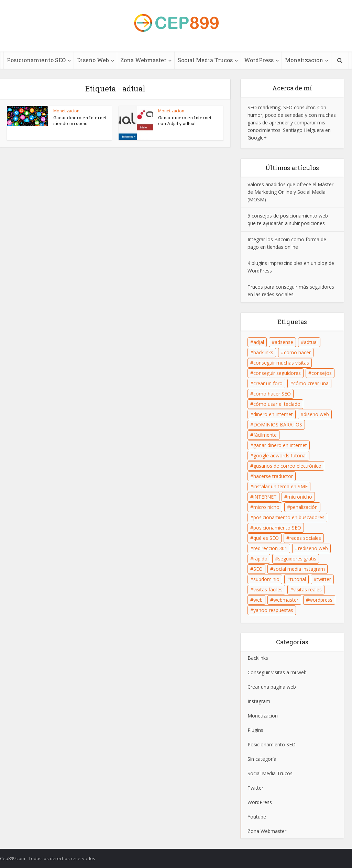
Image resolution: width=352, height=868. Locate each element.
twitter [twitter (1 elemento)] (324, 579)
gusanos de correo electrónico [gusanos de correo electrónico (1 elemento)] (287, 466)
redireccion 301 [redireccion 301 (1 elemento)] (270, 548)
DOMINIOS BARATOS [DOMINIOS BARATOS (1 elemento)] (278, 425)
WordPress (259, 60)
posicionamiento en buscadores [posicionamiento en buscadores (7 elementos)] (289, 517)
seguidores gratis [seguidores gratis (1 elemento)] (297, 559)
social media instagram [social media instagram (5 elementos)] (299, 569)
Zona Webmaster (143, 60)
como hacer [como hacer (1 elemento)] (297, 352)
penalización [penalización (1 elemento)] (304, 507)
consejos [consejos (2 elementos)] (322, 373)
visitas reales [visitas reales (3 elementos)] (307, 589)
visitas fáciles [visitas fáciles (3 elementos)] (268, 589)
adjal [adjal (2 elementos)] (259, 342)
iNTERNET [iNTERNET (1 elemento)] (265, 497)
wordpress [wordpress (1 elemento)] (321, 600)
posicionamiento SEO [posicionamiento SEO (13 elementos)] (277, 528)
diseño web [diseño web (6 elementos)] (316, 414)
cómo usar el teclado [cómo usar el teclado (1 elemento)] (277, 404)
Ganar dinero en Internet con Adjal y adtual (185, 120)
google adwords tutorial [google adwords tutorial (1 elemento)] (280, 455)
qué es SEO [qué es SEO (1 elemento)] (266, 538)
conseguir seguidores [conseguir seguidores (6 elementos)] (277, 373)
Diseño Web (93, 60)
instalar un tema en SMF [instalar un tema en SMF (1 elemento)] (280, 486)
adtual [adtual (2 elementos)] (311, 342)
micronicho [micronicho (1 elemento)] (300, 497)
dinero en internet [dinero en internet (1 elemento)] (273, 414)
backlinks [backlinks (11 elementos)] (263, 352)
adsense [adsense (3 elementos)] (284, 342)
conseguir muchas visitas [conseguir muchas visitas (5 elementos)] (281, 363)
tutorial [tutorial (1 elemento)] (298, 579)
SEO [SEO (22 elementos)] (258, 569)
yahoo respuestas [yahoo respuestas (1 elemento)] (273, 610)
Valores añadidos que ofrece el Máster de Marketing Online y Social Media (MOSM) (290, 192)
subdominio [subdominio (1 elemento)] (266, 579)
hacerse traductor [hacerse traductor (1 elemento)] (273, 476)
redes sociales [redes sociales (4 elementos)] (305, 538)
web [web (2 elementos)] (258, 600)
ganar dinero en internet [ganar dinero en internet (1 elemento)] (280, 445)
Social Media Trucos (205, 60)
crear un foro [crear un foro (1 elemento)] (268, 383)
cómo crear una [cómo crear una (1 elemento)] (311, 383)
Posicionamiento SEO (36, 60)
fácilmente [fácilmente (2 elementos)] (265, 435)
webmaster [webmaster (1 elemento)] (286, 600)
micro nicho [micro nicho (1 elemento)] (266, 507)
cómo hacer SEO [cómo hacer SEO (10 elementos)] (272, 394)
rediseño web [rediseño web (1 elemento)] (313, 548)
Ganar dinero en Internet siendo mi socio (80, 120)
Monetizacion (304, 60)
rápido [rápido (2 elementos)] (260, 559)
